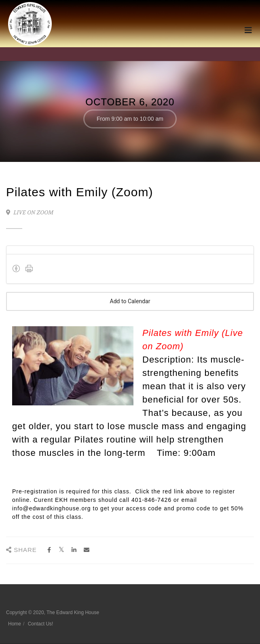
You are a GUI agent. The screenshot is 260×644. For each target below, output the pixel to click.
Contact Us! (41, 624)
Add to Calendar (130, 301)
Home (15, 624)
